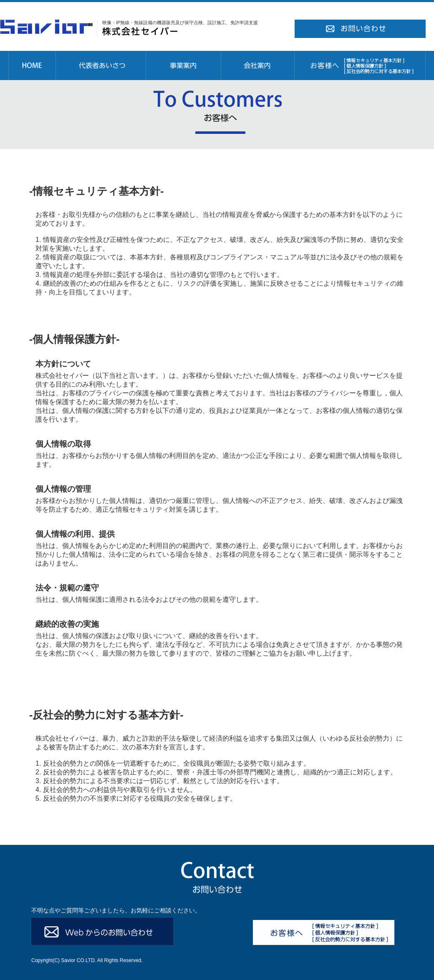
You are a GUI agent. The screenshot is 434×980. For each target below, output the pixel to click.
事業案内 (183, 65)
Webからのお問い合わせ (102, 931)
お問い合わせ (360, 29)
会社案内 (257, 65)
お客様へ (360, 65)
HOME (32, 65)
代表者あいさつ (101, 65)
